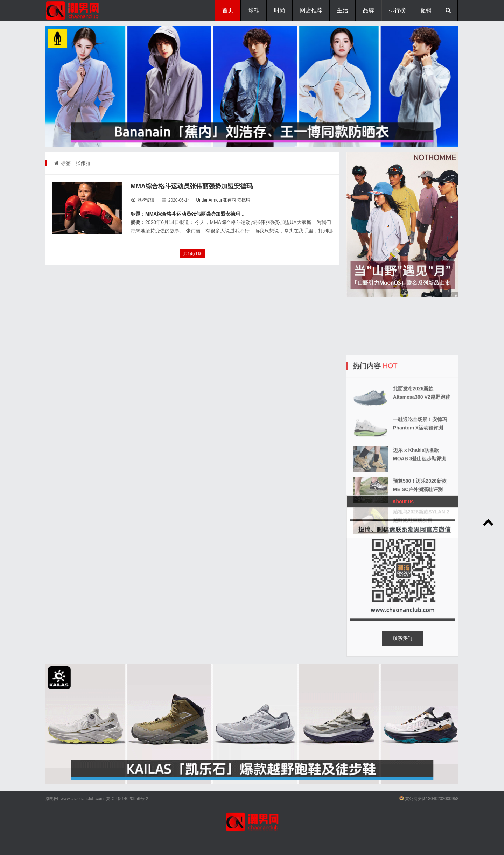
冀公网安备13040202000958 (432, 799)
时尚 (280, 10)
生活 (343, 10)
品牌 (369, 10)
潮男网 (52, 799)
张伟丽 (230, 200)
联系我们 (402, 638)
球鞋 (254, 10)
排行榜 (397, 10)
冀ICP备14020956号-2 (127, 799)
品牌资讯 (146, 200)
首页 (228, 10)
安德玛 (244, 200)
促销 (426, 10)
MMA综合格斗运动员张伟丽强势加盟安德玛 (192, 186)
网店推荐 (311, 10)
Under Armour (209, 200)
